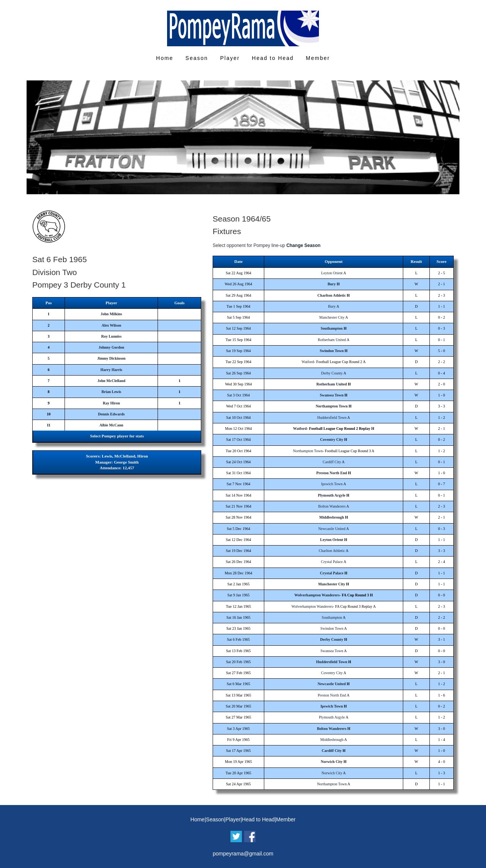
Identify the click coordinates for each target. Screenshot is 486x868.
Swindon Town (332, 351)
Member (318, 58)
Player (230, 58)
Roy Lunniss (111, 336)
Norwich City (332, 762)
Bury (332, 284)
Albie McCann (111, 425)
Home (165, 58)
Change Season (303, 245)
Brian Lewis (111, 392)
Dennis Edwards (111, 414)
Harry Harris (111, 370)
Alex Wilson (111, 325)
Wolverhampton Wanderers (317, 595)
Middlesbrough (332, 517)
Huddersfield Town (332, 417)
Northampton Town (331, 406)
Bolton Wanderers (332, 506)
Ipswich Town (332, 484)
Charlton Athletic (332, 295)
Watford (308, 362)
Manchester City (332, 317)
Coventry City (332, 440)
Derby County (332, 373)
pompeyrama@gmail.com (243, 854)
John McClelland (111, 381)
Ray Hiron (111, 403)
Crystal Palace (332, 562)
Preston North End (332, 473)
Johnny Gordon (112, 347)
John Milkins (111, 314)
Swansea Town (332, 395)
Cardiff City (332, 462)
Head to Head (273, 58)
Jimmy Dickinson (111, 358)
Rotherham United (332, 340)
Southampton (332, 328)
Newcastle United (332, 529)
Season (196, 58)
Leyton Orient (332, 273)
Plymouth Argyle (332, 495)
